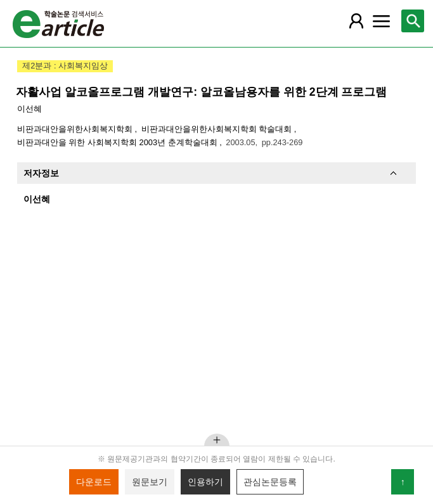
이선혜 (29, 109)
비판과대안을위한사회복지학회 (76, 129)
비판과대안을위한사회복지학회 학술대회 (218, 129)
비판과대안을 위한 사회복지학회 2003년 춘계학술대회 (118, 142)
